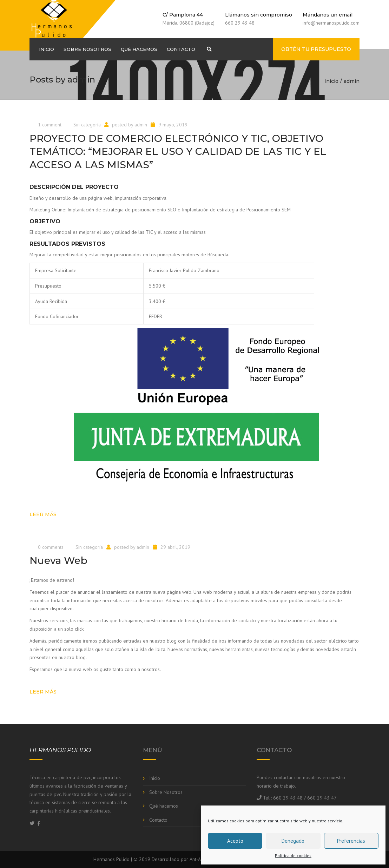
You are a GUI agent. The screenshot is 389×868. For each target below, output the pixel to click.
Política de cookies (293, 856)
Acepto (235, 841)
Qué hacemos (139, 49)
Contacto (181, 49)
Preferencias (351, 841)
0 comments (51, 547)
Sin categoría (87, 125)
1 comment (50, 125)
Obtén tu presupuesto (316, 49)
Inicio (47, 49)
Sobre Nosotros (87, 49)
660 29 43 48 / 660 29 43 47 (305, 798)
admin (141, 125)
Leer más (43, 514)
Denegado (293, 841)
